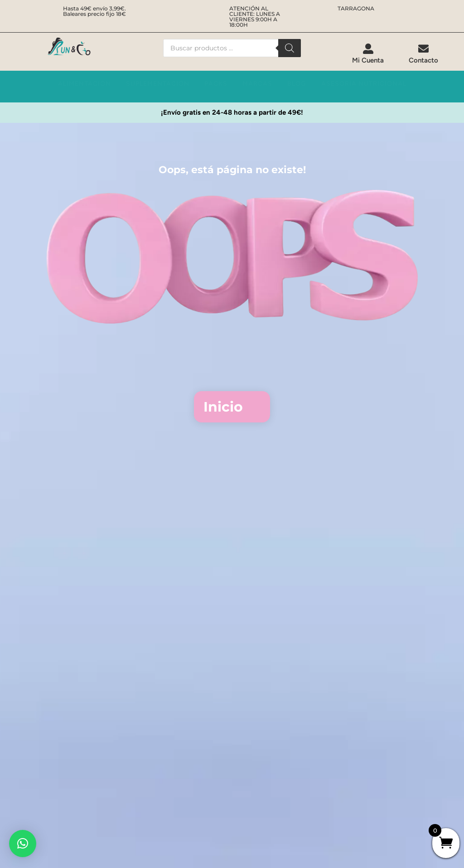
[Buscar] (290, 48)
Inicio (223, 407)
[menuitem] (368, 54)
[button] (23, 844)
